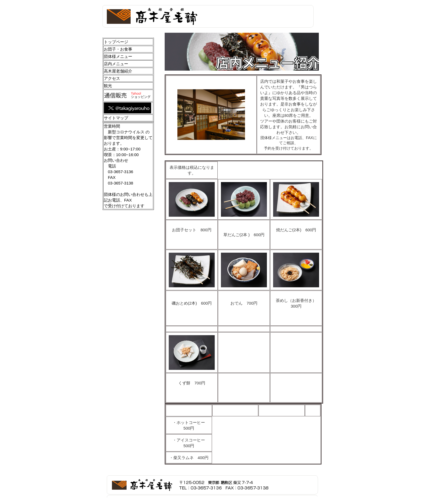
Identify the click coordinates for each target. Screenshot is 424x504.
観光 (108, 86)
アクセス (112, 78)
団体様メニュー (118, 56)
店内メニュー (116, 64)
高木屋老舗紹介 (118, 71)
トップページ (116, 42)
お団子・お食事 (118, 49)
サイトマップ (116, 118)
